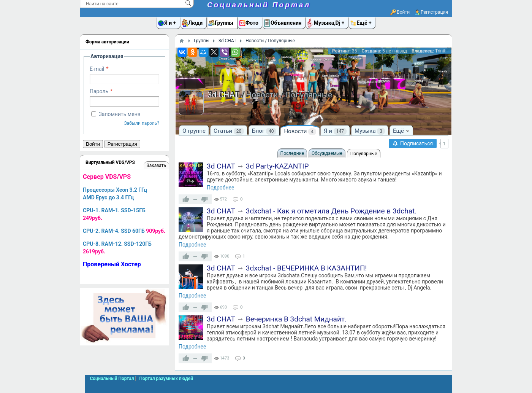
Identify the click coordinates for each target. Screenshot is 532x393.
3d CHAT (221, 166)
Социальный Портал (259, 5)
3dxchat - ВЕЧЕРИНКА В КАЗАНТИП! (306, 268)
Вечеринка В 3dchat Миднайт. (296, 319)
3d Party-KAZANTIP (277, 166)
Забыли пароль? (142, 123)
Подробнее (220, 188)
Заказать (156, 165)
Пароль (99, 91)
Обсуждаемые (327, 153)
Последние (292, 153)
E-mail (97, 69)
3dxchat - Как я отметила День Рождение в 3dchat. (331, 211)
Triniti (441, 51)
